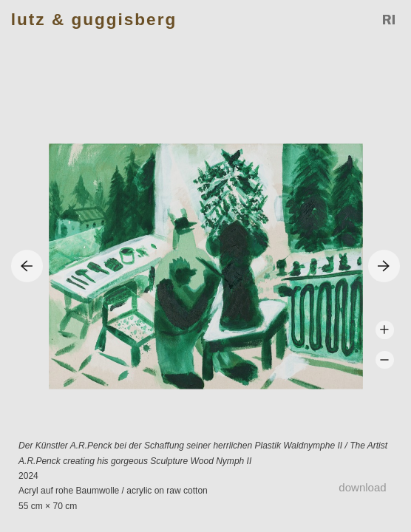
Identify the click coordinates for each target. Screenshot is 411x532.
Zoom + (385, 330)
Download (362, 487)
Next (384, 266)
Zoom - (385, 360)
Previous (27, 266)
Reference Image (390, 20)
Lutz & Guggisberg (94, 20)
